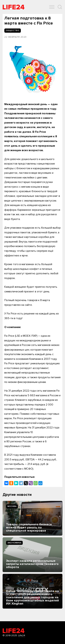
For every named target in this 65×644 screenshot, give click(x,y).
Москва (12, 506)
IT (8, 579)
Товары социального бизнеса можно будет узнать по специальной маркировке (29, 527)
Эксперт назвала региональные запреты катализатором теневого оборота (32, 564)
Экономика (14, 543)
